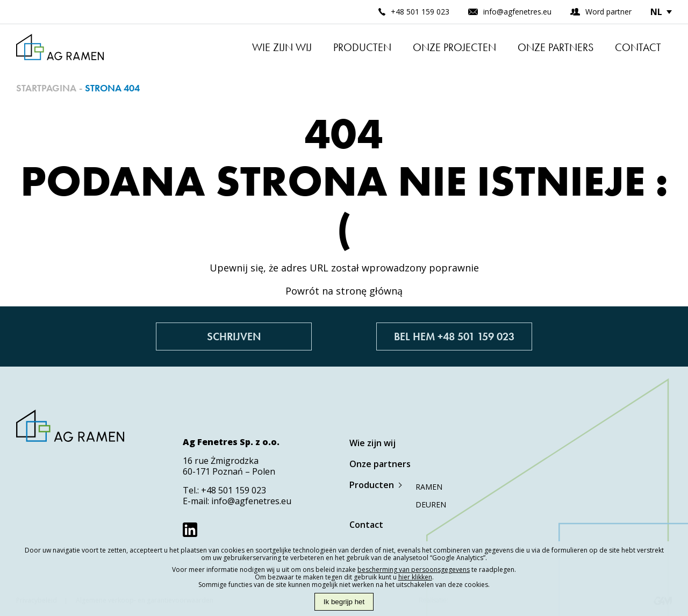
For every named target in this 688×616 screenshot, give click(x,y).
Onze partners (556, 47)
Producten (362, 47)
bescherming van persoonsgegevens (414, 570)
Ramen (429, 487)
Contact (638, 47)
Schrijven (234, 336)
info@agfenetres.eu (251, 501)
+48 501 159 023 (234, 490)
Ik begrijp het (344, 602)
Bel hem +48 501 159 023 (454, 336)
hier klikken (415, 577)
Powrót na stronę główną (344, 291)
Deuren (431, 504)
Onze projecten (454, 47)
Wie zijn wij (282, 47)
